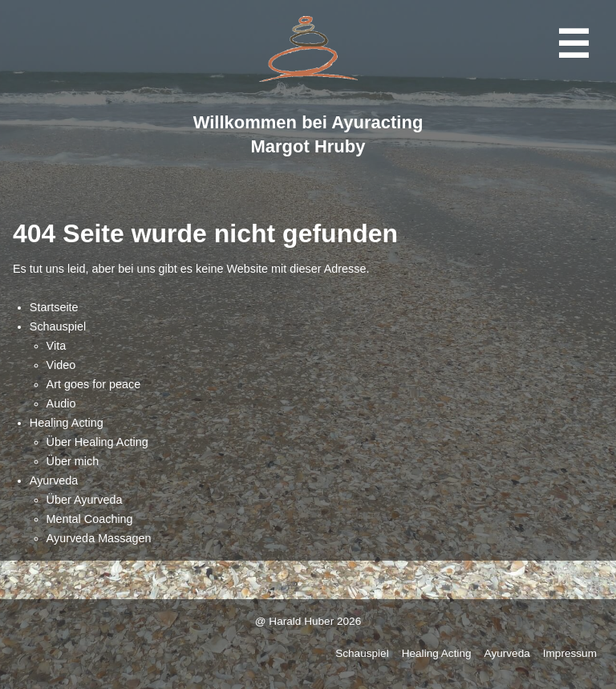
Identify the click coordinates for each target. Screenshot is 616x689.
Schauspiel (58, 326)
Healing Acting (67, 423)
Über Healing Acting (97, 442)
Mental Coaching (90, 519)
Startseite (54, 307)
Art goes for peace (94, 384)
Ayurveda (54, 480)
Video (61, 365)
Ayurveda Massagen (99, 538)
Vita (57, 346)
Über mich (73, 461)
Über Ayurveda (85, 500)
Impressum (570, 653)
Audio (61, 403)
